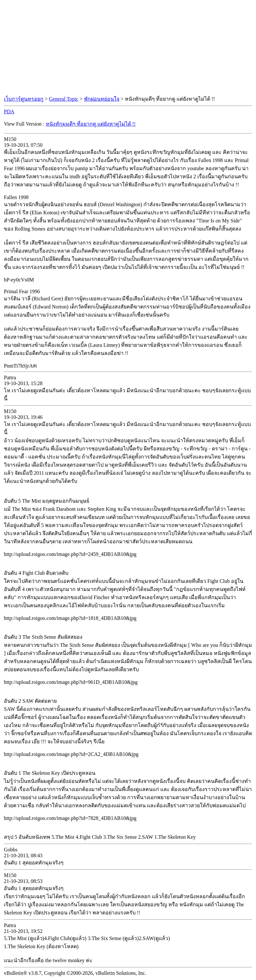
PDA (9, 112)
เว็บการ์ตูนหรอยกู (24, 99)
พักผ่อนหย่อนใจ (102, 99)
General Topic (64, 99)
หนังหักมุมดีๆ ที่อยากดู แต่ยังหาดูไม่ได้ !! (91, 124)
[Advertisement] (128, 48)
